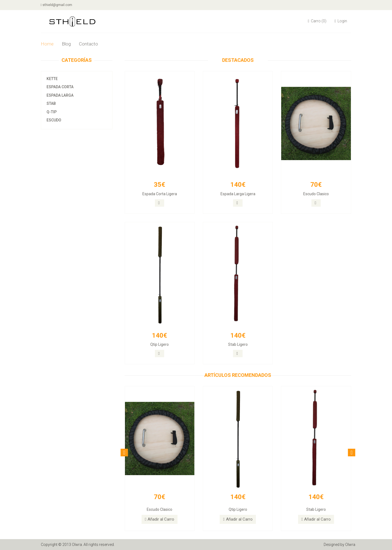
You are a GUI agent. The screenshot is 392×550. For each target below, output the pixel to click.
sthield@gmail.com (57, 5)
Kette (52, 79)
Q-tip (52, 112)
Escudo (54, 120)
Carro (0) (317, 21)
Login (341, 21)
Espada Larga (60, 95)
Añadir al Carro (160, 519)
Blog (66, 44)
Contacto (88, 44)
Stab (51, 103)
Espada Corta (60, 87)
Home (47, 44)
